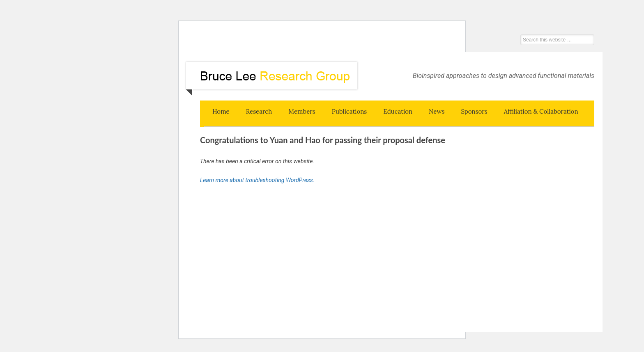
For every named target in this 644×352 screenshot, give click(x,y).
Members (302, 111)
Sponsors (474, 111)
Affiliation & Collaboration (541, 111)
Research (259, 111)
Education (398, 111)
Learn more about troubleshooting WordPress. (257, 180)
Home (221, 111)
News (437, 111)
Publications (350, 111)
